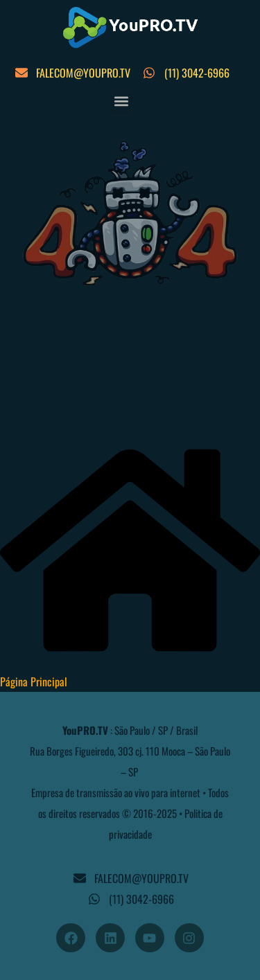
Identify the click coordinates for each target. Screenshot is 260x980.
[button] (122, 101)
